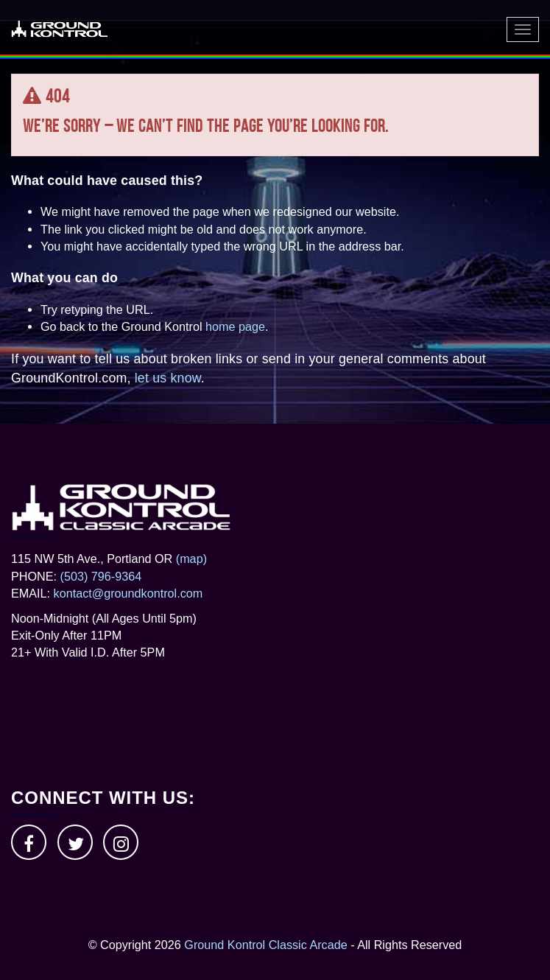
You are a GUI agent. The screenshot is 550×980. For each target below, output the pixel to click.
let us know (168, 378)
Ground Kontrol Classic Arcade (265, 945)
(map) (191, 559)
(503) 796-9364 (101, 576)
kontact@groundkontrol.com (128, 593)
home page (235, 326)
